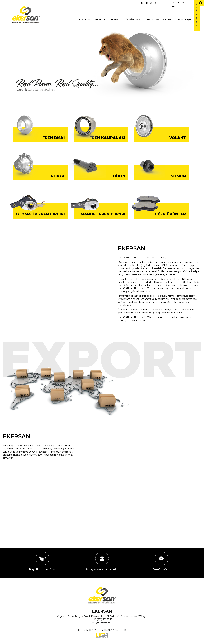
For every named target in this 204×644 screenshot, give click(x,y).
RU (173, 7)
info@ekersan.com (102, 622)
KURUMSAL (101, 20)
